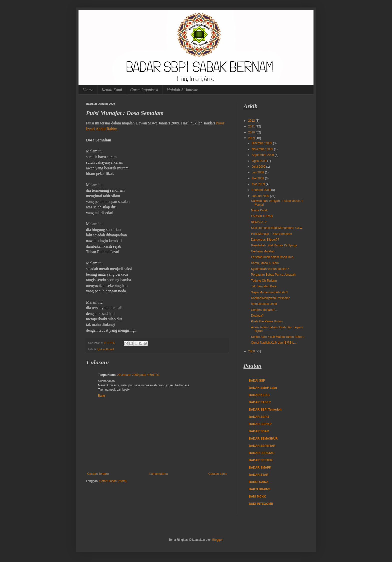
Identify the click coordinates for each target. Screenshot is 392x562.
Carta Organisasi (144, 90)
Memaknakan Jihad (264, 304)
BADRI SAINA (259, 482)
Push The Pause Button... (268, 321)
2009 (252, 138)
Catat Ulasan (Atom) (113, 481)
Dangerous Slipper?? (265, 240)
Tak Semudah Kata (264, 286)
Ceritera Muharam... (264, 310)
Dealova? (257, 316)
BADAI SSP (257, 381)
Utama (88, 90)
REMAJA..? (259, 222)
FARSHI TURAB (262, 216)
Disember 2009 (262, 143)
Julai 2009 (259, 167)
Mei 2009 (258, 178)
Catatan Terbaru (98, 474)
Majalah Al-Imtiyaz (182, 90)
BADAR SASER (260, 402)
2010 (252, 132)
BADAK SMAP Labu (263, 388)
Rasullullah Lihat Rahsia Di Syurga (274, 245)
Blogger (217, 540)
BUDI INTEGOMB (261, 504)
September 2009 (263, 155)
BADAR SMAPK (260, 468)
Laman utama (159, 474)
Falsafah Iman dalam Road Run (272, 257)
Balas (102, 396)
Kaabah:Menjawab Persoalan (271, 298)
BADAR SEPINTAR (262, 446)
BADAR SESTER (261, 460)
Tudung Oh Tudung (264, 281)
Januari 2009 (261, 196)
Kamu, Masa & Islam (265, 263)
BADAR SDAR (259, 431)
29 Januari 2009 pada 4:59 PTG (138, 375)
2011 (252, 126)
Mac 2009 (259, 184)
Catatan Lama (218, 474)
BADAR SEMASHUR (263, 439)
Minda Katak (259, 210)
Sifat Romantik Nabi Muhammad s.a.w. (277, 228)
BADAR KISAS (259, 395)
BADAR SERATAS (261, 453)
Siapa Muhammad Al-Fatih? (269, 292)
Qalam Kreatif (106, 349)
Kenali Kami (112, 90)
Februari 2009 (261, 190)
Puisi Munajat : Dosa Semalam (271, 234)
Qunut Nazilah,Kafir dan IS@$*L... (274, 343)
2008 (252, 351)
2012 (252, 121)
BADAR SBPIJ (259, 417)
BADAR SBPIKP (260, 424)
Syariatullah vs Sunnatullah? (270, 269)
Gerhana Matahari (263, 251)
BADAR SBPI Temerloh (265, 410)
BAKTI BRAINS (259, 489)
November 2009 (263, 149)
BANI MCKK (257, 497)
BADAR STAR (258, 475)
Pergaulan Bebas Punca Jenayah (273, 275)
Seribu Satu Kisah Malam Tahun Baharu (278, 337)
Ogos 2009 (259, 161)
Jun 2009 (258, 172)
